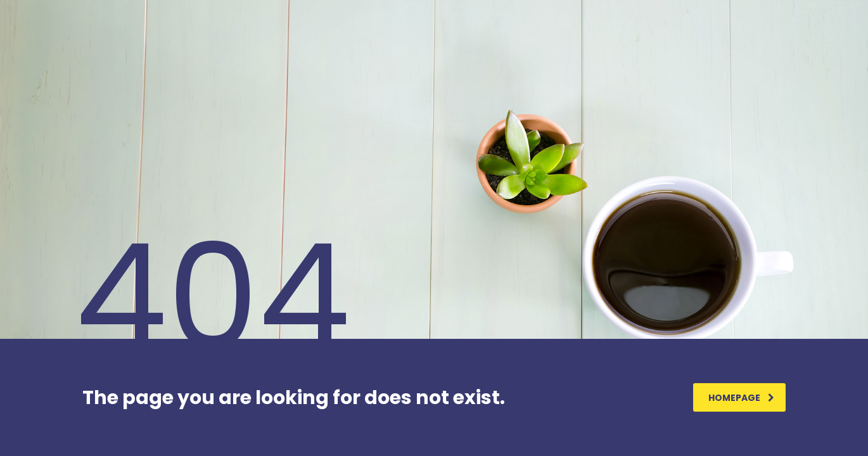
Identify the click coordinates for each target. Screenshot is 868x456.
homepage (741, 398)
